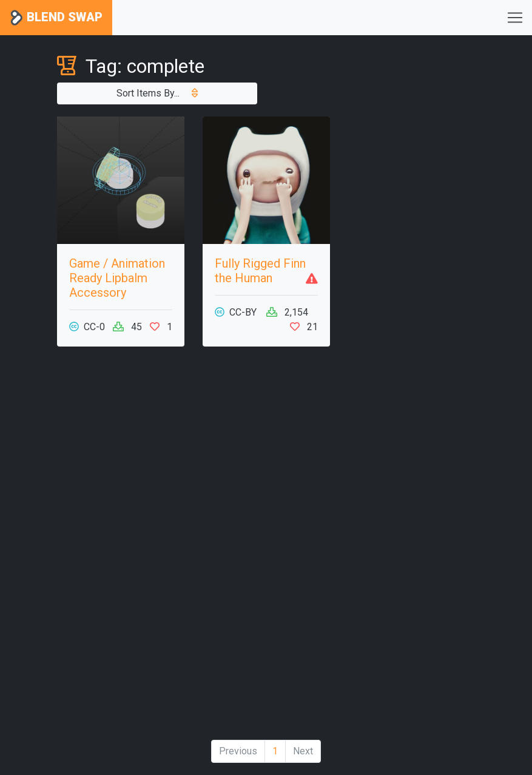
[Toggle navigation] (515, 18)
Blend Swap (56, 18)
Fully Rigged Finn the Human (260, 271)
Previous (238, 751)
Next (303, 751)
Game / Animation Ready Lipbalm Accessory (117, 278)
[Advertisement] (121, 548)
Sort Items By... (157, 93)
